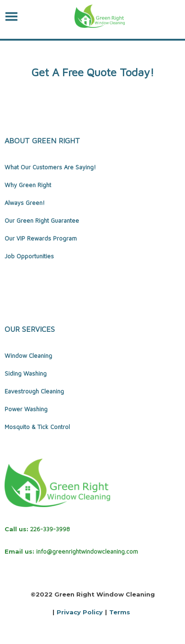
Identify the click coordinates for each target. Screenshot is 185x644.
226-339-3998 (50, 529)
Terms (120, 612)
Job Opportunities (29, 256)
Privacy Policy (80, 612)
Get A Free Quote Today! (93, 72)
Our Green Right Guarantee (42, 220)
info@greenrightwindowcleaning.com (87, 551)
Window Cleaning (28, 356)
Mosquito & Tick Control (37, 427)
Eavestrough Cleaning (34, 391)
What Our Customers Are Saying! (50, 167)
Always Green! (25, 203)
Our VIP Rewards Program (41, 238)
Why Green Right (28, 185)
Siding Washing (26, 373)
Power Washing (26, 409)
